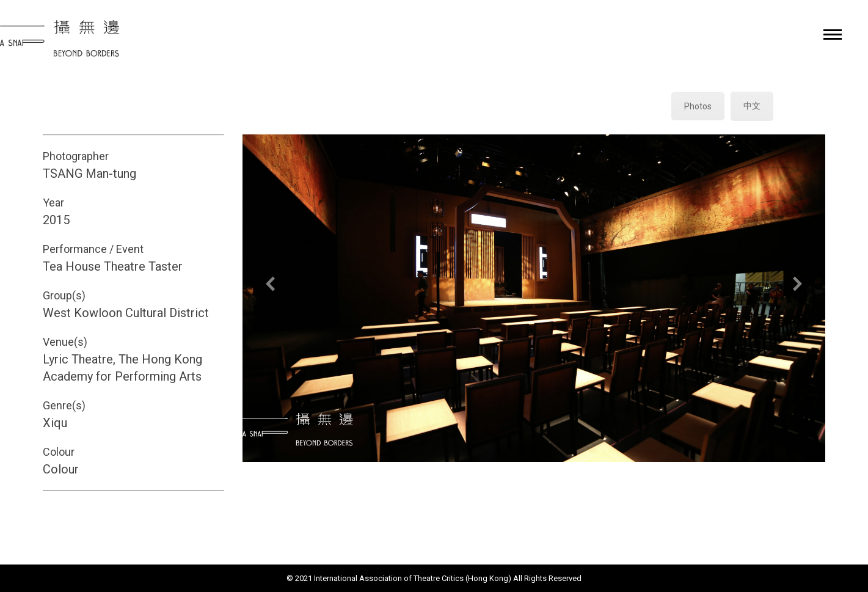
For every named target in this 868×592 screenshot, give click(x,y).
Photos (698, 106)
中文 (752, 106)
